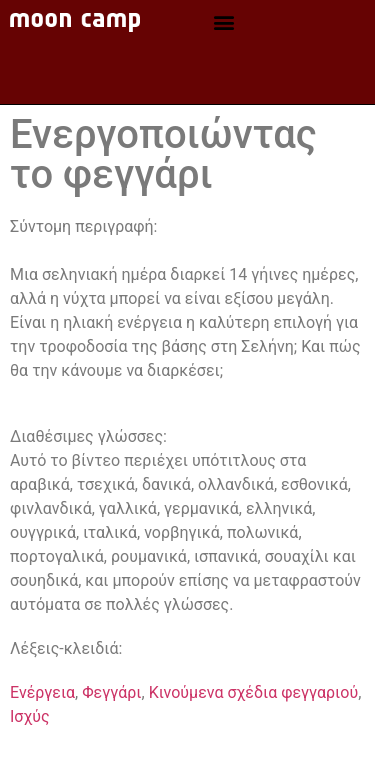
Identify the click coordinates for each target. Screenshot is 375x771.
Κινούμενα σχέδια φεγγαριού (254, 692)
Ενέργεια (42, 692)
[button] (223, 22)
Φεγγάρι (111, 692)
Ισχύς (30, 716)
